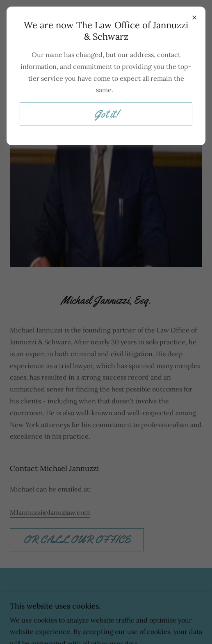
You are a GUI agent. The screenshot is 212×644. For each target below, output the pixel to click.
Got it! (106, 114)
